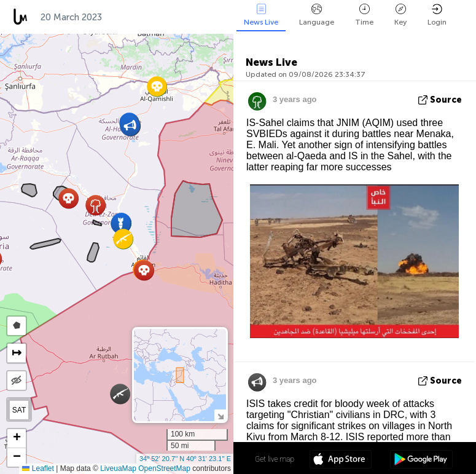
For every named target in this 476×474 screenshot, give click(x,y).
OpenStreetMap (164, 468)
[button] (144, 270)
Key (400, 15)
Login (437, 15)
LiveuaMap (118, 468)
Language (317, 15)
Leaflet (38, 468)
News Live (261, 15)
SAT (19, 410)
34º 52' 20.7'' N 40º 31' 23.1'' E (185, 459)
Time (364, 15)
